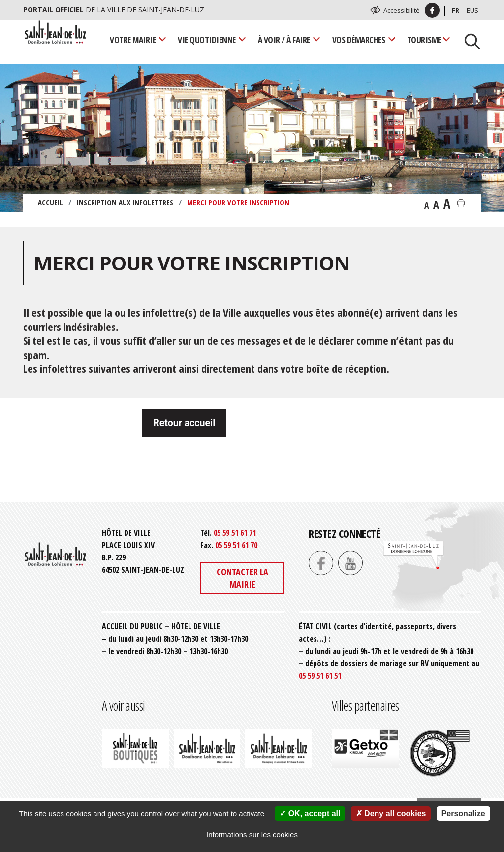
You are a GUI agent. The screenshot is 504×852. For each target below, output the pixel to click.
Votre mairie (133, 40)
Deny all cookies (391, 813)
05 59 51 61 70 (236, 545)
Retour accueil (184, 423)
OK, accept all (310, 813)
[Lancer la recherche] (469, 40)
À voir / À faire (284, 40)
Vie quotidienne (207, 40)
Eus (472, 10)
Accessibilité (402, 10)
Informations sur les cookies (252, 835)
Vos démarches (359, 40)
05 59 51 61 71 (235, 533)
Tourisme (424, 40)
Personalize (463, 813)
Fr (456, 10)
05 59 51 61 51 (320, 676)
